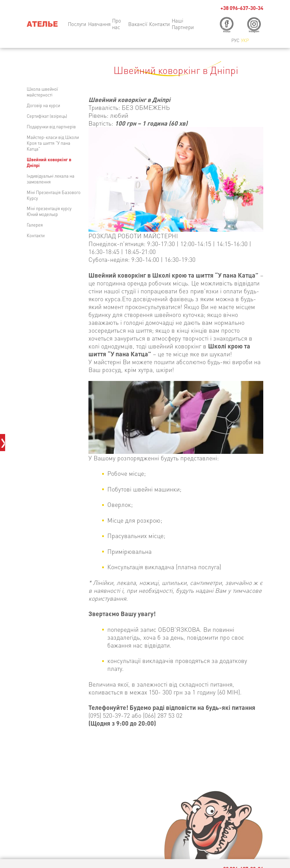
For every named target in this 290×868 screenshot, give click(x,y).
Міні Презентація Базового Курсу (54, 195)
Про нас (117, 24)
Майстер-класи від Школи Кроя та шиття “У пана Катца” (53, 143)
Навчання (99, 24)
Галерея (35, 225)
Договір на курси (43, 105)
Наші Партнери (183, 24)
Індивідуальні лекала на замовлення (51, 179)
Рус (235, 40)
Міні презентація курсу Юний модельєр (49, 211)
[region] (176, 417)
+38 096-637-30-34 (242, 8)
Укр (245, 40)
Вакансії (138, 24)
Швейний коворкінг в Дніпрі (49, 162)
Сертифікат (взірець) (47, 116)
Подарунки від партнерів (51, 126)
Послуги (77, 24)
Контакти (36, 235)
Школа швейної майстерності (42, 92)
